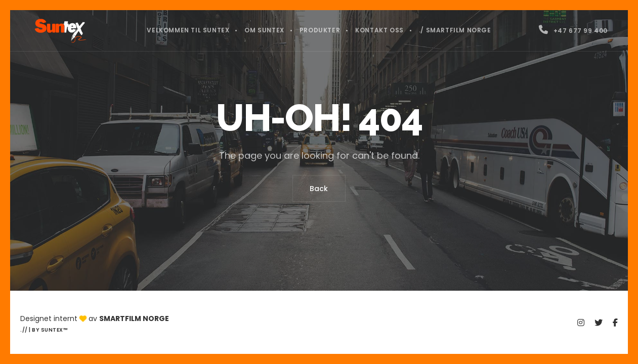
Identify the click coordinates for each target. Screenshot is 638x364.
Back (319, 189)
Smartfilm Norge (134, 318)
